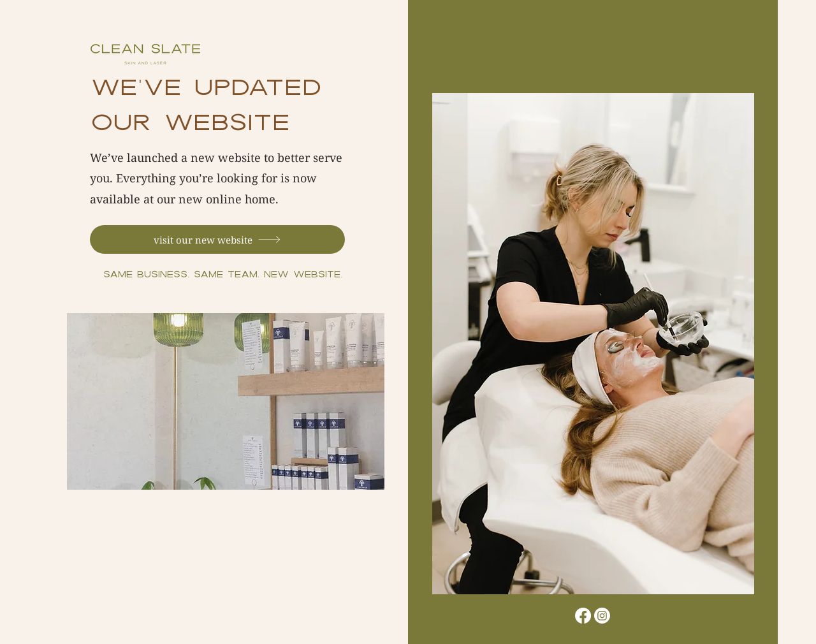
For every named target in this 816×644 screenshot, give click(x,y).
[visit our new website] (217, 239)
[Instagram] (602, 616)
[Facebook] (583, 616)
